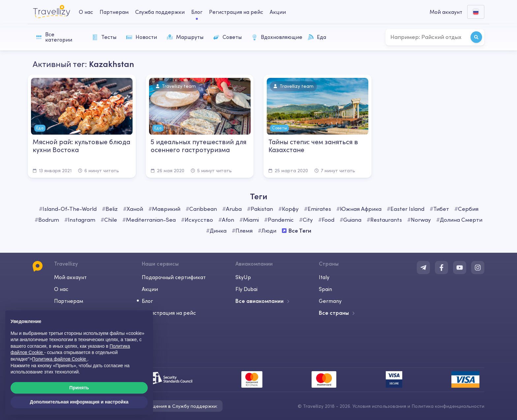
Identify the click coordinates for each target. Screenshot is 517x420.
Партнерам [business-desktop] (114, 12)
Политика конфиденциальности (448, 406)
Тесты (104, 37)
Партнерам (69, 301)
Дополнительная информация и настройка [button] (79, 402)
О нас (61, 289)
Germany (330, 301)
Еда (317, 37)
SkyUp (243, 277)
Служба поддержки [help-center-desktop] (160, 12)
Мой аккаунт (70, 277)
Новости (142, 37)
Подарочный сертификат (174, 277)
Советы (228, 37)
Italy (324, 277)
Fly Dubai (246, 289)
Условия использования (379, 406)
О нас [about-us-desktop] (86, 12)
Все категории (54, 37)
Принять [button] (79, 388)
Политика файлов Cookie (60, 359)
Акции (278, 12)
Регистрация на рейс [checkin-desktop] (236, 12)
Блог (147, 301)
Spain (325, 289)
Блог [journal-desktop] (197, 12)
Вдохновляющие (276, 37)
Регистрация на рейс (169, 313)
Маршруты (185, 37)
